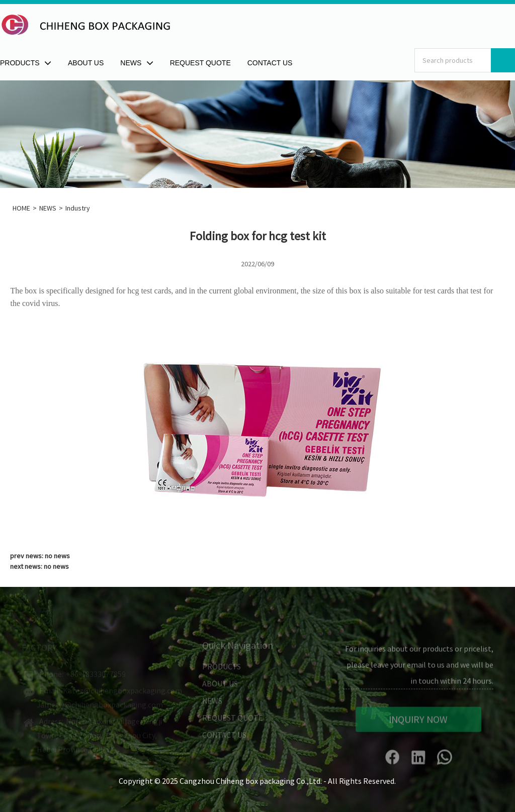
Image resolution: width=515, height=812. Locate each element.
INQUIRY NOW (418, 723)
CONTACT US (224, 738)
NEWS (48, 208)
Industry (78, 208)
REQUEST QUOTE (233, 721)
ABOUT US (220, 687)
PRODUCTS (222, 670)
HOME (21, 208)
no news (57, 556)
